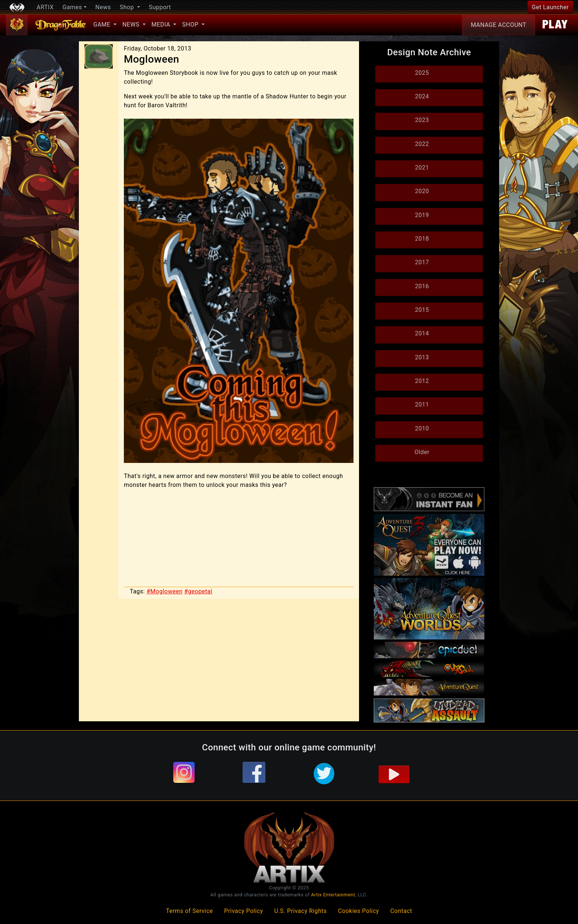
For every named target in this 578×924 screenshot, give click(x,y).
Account (499, 25)
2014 (422, 333)
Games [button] (72, 7)
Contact (401, 911)
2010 (422, 428)
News (103, 7)
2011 (422, 405)
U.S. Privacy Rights (300, 911)
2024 (422, 96)
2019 (422, 215)
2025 (422, 73)
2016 (422, 286)
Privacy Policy (244, 911)
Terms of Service (189, 911)
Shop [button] (128, 7)
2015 (422, 310)
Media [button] (162, 25)
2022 (422, 144)
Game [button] (103, 25)
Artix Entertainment (333, 895)
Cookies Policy (358, 911)
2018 (422, 239)
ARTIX (45, 7)
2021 (422, 168)
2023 (422, 120)
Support (160, 7)
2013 (422, 357)
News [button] (132, 25)
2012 (422, 381)
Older (422, 452)
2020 (422, 191)
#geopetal (198, 591)
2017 (422, 262)
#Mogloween (164, 591)
